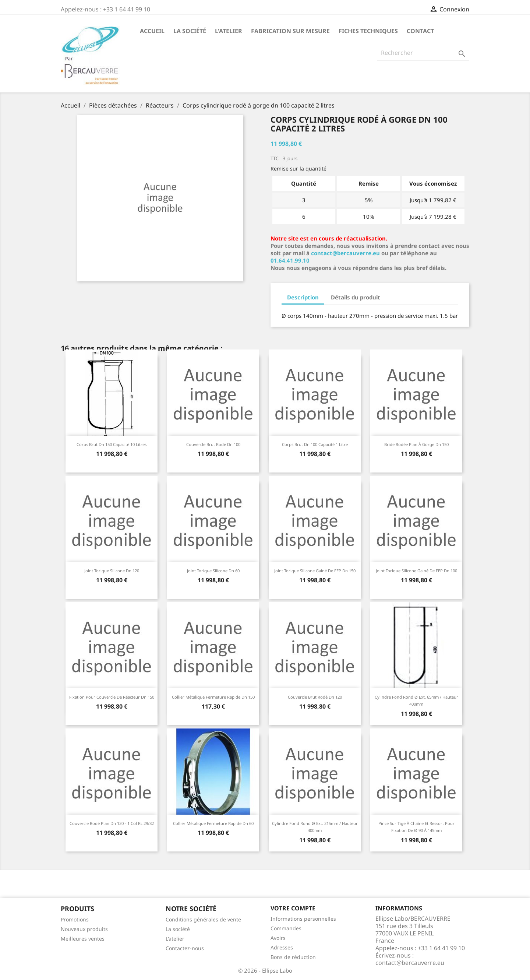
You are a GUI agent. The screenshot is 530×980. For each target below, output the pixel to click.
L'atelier (229, 31)
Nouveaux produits (84, 929)
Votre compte (293, 908)
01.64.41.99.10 (290, 260)
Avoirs (278, 938)
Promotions (75, 919)
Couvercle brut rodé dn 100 (213, 444)
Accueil (152, 31)
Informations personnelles (303, 919)
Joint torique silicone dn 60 (213, 571)
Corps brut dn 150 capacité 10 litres (112, 444)
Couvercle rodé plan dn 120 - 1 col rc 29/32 (112, 823)
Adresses (282, 947)
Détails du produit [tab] (356, 297)
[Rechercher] (423, 53)
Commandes (286, 928)
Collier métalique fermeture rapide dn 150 (213, 697)
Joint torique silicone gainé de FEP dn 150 (315, 571)
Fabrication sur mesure (290, 31)
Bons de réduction (293, 957)
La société (190, 31)
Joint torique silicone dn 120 (112, 571)
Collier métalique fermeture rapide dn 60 (213, 823)
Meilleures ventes (83, 939)
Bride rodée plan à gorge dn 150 (416, 444)
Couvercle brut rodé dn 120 (315, 697)
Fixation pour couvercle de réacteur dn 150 (112, 697)
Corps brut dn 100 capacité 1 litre (315, 444)
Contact (420, 31)
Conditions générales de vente (203, 919)
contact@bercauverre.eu (345, 253)
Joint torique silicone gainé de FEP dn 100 (416, 571)
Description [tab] (303, 297)
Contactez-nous (185, 948)
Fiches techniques (368, 31)
